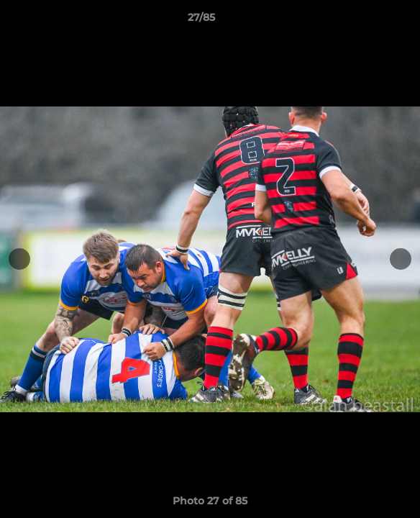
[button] (368, 21)
